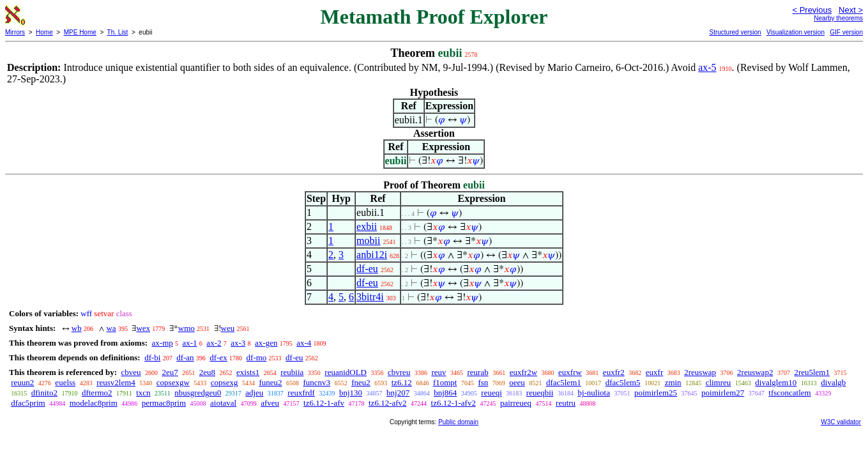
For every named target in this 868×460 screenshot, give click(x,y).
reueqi (491, 393)
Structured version (735, 32)
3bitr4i (370, 297)
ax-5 (707, 67)
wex (143, 328)
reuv (438, 372)
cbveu (131, 372)
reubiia (292, 372)
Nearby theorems (838, 18)
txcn (143, 393)
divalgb (833, 382)
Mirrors (15, 32)
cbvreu (399, 372)
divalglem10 (776, 382)
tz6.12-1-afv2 (453, 403)
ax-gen (266, 343)
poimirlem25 (656, 393)
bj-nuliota (594, 393)
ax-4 (304, 343)
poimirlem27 (723, 393)
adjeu (254, 393)
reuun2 (22, 382)
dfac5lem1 (564, 382)
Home (44, 32)
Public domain (458, 422)
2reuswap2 (755, 372)
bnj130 (351, 393)
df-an (185, 357)
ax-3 (238, 343)
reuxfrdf (301, 393)
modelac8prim (94, 403)
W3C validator (841, 422)
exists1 (248, 372)
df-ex (218, 357)
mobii (368, 241)
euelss (65, 382)
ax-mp (163, 343)
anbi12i (372, 255)
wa (111, 328)
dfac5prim (28, 403)
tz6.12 (402, 382)
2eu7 (170, 372)
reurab (478, 372)
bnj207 (398, 393)
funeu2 (270, 382)
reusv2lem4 (116, 382)
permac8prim (164, 403)
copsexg (225, 382)
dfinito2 (44, 393)
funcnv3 (317, 382)
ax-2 (214, 343)
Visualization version (796, 32)
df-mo (257, 357)
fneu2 (361, 382)
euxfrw (570, 372)
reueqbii (540, 393)
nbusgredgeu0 (198, 393)
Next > (851, 10)
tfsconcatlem (789, 393)
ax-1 (190, 343)
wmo (187, 328)
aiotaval (223, 403)
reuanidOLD (346, 372)
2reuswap (700, 372)
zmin (673, 382)
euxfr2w (523, 372)
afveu (270, 403)
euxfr (654, 372)
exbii (367, 226)
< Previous (812, 10)
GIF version (846, 32)
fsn (483, 382)
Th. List (118, 32)
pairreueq (516, 403)
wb (77, 328)
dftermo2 (97, 393)
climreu (719, 382)
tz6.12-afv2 (388, 403)
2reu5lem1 (812, 372)
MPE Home (80, 32)
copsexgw (173, 382)
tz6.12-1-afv (324, 403)
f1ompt (445, 382)
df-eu (367, 269)
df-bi (152, 357)
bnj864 (445, 393)
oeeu (517, 382)
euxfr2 (614, 372)
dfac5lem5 (623, 382)
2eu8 (207, 372)
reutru (566, 403)
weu (228, 328)
